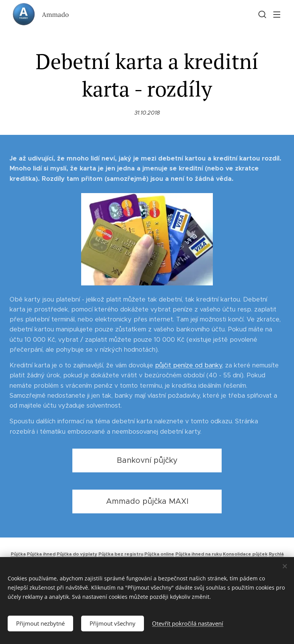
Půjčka (18, 554)
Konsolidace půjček (245, 554)
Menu (277, 15)
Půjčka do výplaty (77, 554)
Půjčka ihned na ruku (198, 554)
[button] (261, 14)
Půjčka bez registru (121, 554)
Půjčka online (159, 554)
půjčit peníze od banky (189, 365)
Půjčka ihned (41, 554)
